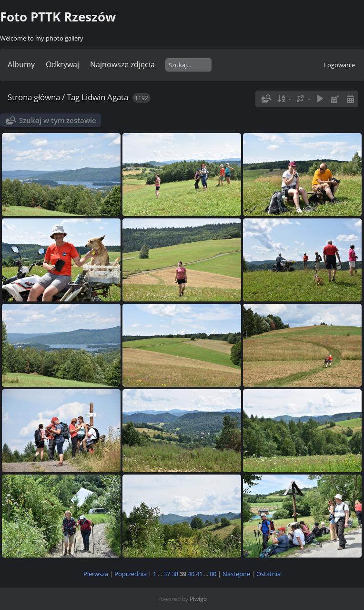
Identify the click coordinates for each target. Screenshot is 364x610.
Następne (236, 574)
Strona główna (34, 97)
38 (175, 574)
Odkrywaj (62, 64)
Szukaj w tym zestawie (58, 120)
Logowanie (339, 65)
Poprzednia (131, 574)
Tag (73, 97)
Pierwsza (96, 574)
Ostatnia (268, 574)
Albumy (21, 64)
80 (213, 574)
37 (167, 574)
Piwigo (198, 599)
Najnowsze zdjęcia (122, 64)
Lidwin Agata (105, 97)
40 (191, 574)
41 (199, 574)
